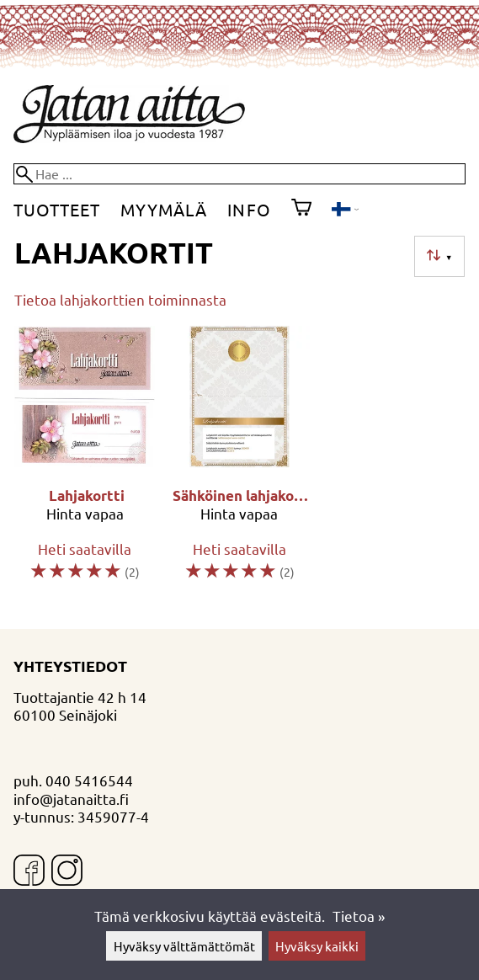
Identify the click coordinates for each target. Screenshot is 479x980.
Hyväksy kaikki (317, 946)
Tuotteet (57, 209)
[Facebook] (29, 872)
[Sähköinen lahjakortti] (240, 461)
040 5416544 (89, 780)
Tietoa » (359, 916)
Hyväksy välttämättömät (184, 946)
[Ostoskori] (301, 210)
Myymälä (164, 209)
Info (249, 209)
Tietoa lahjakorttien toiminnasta (120, 299)
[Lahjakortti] (85, 461)
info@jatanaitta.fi (71, 799)
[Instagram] (67, 872)
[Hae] (239, 174)
